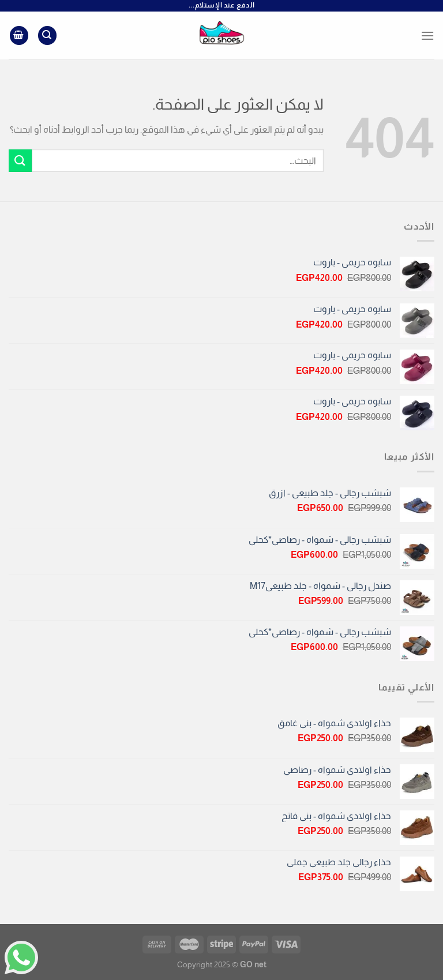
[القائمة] (427, 35)
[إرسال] (20, 161)
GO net (253, 964)
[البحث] (47, 35)
